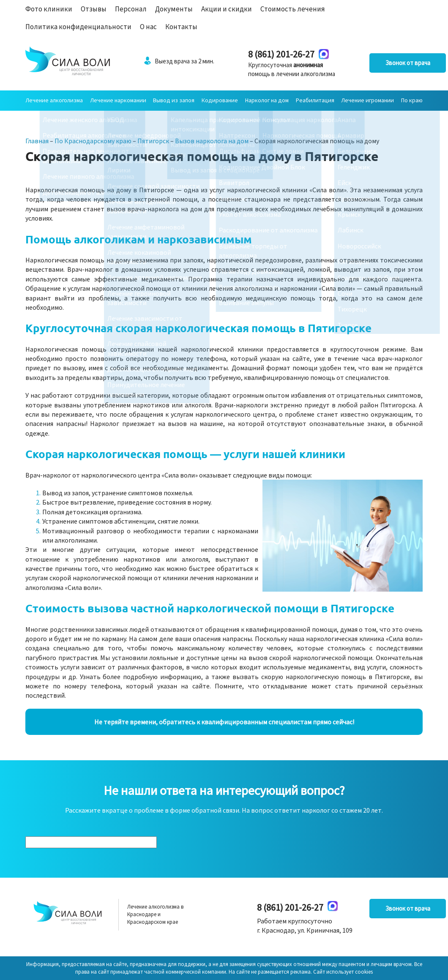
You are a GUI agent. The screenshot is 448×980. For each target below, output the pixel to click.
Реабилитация (315, 100)
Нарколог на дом (267, 100)
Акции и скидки (227, 9)
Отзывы (94, 9)
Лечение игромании (367, 100)
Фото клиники (49, 9)
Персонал (131, 9)
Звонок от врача (380, 63)
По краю (412, 100)
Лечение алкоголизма (54, 100)
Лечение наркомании (118, 100)
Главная (37, 141)
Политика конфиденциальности (78, 27)
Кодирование (220, 100)
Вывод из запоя (174, 100)
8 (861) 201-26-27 (261, 54)
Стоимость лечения (293, 9)
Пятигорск (153, 141)
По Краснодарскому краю (93, 141)
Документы (174, 9)
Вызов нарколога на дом (212, 141)
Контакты (181, 27)
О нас (148, 27)
